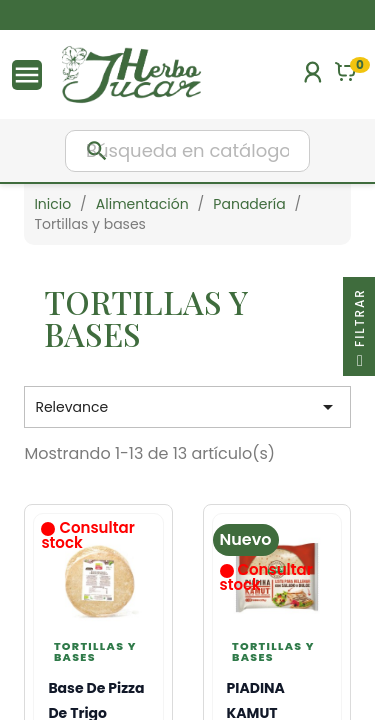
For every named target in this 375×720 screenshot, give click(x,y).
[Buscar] (187, 151)
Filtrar (359, 332)
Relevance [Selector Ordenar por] (187, 407)
